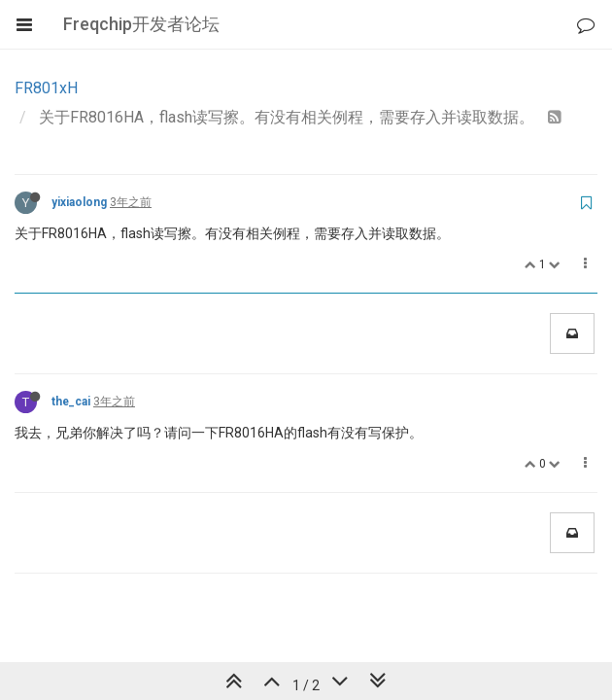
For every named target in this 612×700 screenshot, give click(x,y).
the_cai (71, 402)
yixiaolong (79, 202)
